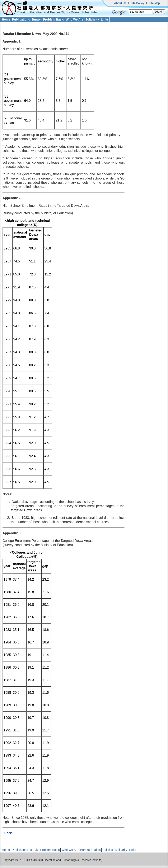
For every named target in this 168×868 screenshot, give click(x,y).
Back (8, 833)
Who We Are (75, 19)
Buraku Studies (90, 850)
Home (6, 19)
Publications (21, 19)
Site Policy (137, 3)
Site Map (154, 3)
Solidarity (92, 19)
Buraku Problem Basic (48, 19)
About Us (120, 3)
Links (105, 19)
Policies (108, 850)
